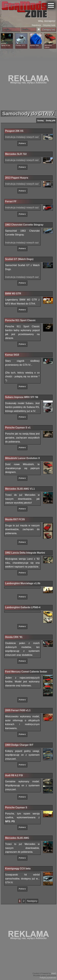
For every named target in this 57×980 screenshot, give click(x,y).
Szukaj (40, 120)
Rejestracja (36, 25)
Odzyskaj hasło (49, 25)
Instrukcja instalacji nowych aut (22, 137)
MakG (54, 973)
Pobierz (22, 143)
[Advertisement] (28, 79)
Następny (32, 901)
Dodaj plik (51, 120)
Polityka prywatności (48, 978)
